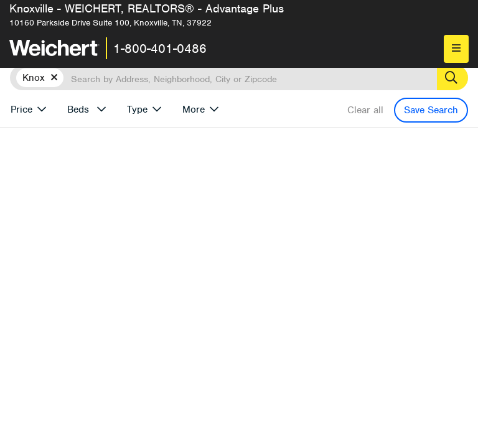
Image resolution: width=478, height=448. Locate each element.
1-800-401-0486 (160, 49)
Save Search (431, 110)
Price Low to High (269, 201)
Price (21, 110)
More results (338, 180)
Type (137, 110)
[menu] (456, 49)
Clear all (365, 110)
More (194, 110)
